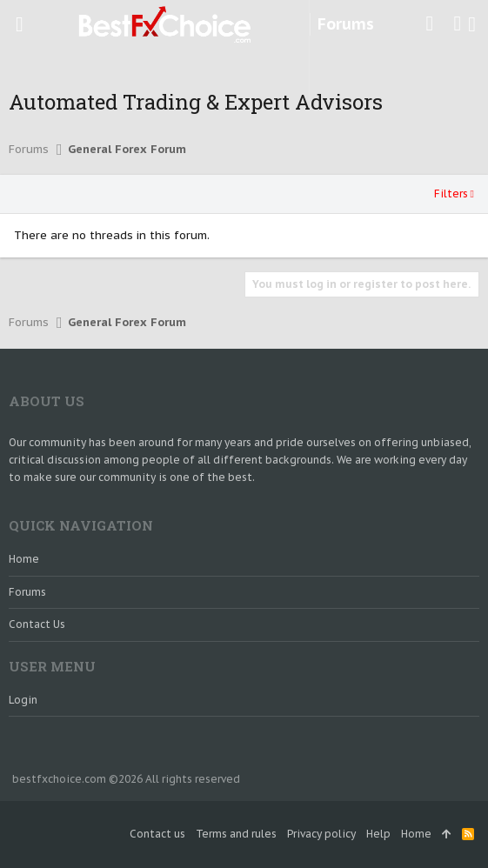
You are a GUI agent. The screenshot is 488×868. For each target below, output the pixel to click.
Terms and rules (236, 834)
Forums (27, 592)
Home (24, 559)
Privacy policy (321, 834)
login (23, 700)
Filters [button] (451, 194)
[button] (20, 24)
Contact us (37, 624)
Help (378, 834)
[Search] (472, 24)
